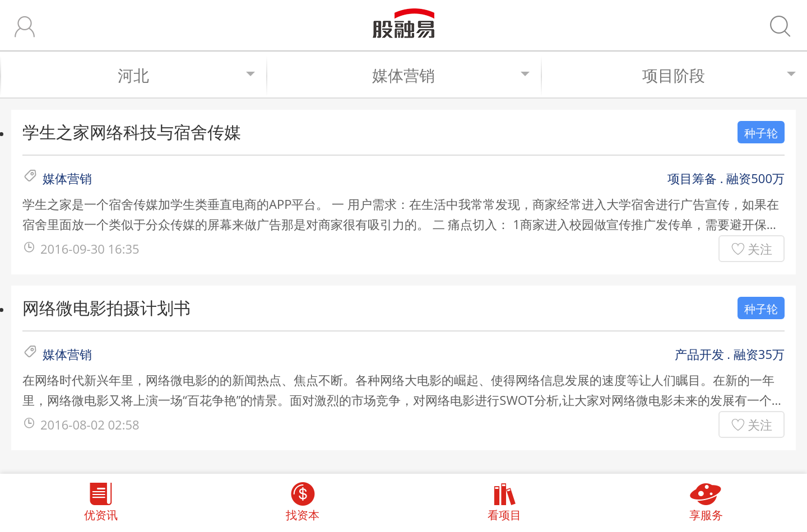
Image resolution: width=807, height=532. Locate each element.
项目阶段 (719, 75)
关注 (760, 249)
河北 (187, 75)
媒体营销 (451, 75)
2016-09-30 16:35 (90, 249)
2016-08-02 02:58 (90, 424)
